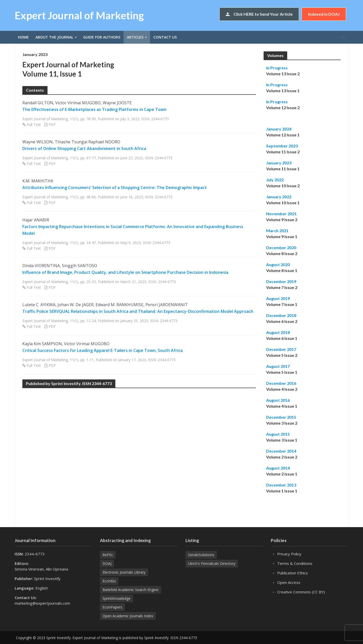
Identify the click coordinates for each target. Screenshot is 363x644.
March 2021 (277, 231)
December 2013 (281, 485)
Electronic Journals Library (124, 572)
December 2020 (281, 248)
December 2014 (281, 451)
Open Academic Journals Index (128, 616)
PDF (52, 124)
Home (23, 37)
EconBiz (109, 581)
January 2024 (279, 129)
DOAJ (107, 563)
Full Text (34, 124)
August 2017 (278, 366)
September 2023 (282, 146)
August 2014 (278, 468)
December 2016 (281, 383)
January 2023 (279, 163)
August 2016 (278, 400)
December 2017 (281, 349)
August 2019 (278, 298)
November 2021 (281, 214)
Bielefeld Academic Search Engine (131, 590)
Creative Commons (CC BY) (301, 592)
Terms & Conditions (295, 563)
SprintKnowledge (117, 598)
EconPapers (112, 607)
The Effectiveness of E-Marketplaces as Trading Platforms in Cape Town (94, 109)
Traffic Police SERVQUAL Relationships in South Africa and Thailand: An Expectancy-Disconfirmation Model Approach (138, 311)
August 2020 (278, 264)
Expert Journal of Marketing (79, 15)
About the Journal (54, 37)
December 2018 (281, 315)
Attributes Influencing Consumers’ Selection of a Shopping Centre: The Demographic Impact (115, 188)
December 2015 (281, 417)
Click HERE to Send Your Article (259, 14)
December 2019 (281, 281)
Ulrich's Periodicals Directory (212, 563)
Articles (135, 37)
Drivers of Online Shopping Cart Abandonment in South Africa (84, 148)
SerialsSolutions (201, 555)
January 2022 (279, 197)
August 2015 (278, 434)
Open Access (289, 582)
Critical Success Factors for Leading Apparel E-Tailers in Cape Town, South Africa (103, 350)
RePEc (108, 555)
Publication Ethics (292, 573)
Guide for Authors (102, 37)
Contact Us (165, 37)
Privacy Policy (289, 554)
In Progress (277, 68)
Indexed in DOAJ (324, 14)
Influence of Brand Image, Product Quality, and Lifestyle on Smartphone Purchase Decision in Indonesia (125, 272)
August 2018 (278, 332)
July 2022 (275, 180)
